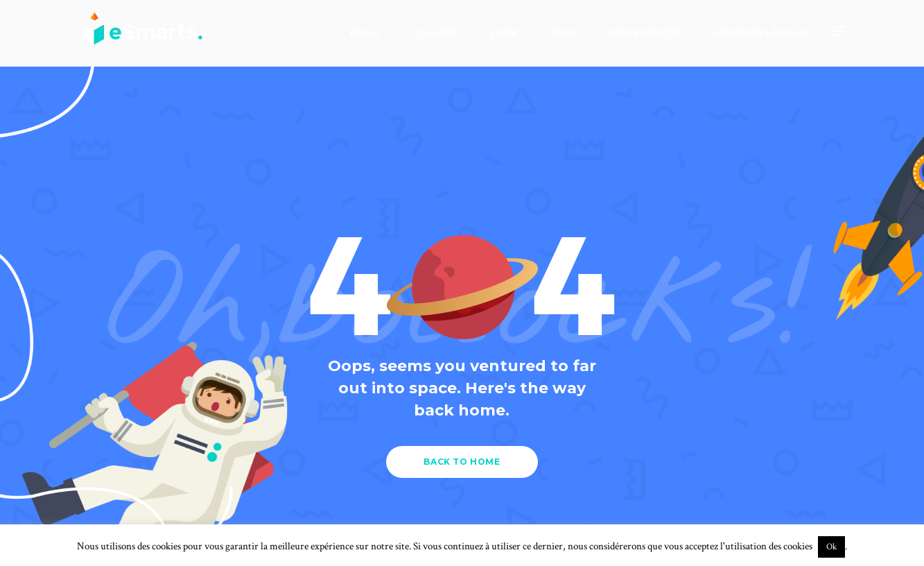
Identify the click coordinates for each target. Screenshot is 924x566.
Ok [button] (831, 547)
